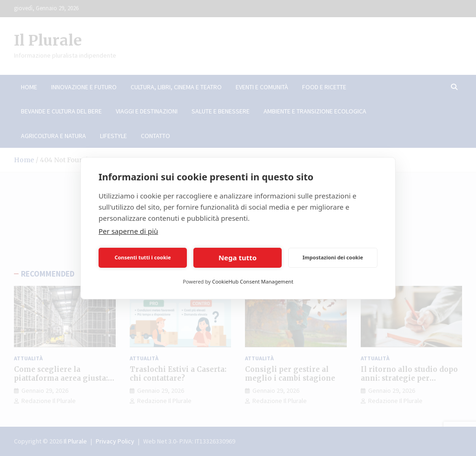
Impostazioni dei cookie (333, 257)
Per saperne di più (128, 231)
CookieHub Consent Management (253, 281)
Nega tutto (238, 258)
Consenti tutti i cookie (142, 257)
